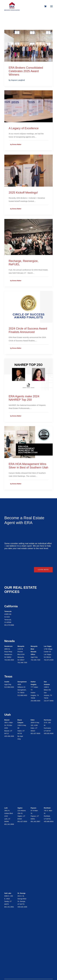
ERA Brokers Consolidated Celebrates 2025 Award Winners (26, 71)
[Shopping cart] (44, 6)
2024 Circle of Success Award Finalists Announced (28, 330)
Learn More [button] (43, 570)
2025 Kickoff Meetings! (23, 193)
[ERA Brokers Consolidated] (12, 6)
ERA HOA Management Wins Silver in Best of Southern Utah (28, 466)
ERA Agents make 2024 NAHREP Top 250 (24, 398)
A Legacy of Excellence (24, 128)
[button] (51, 6)
